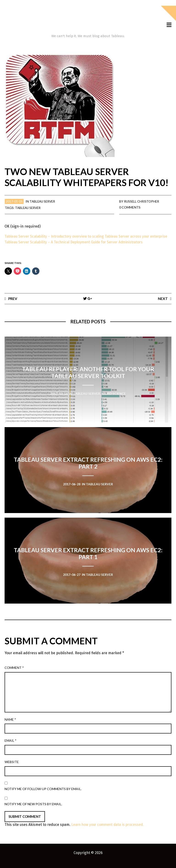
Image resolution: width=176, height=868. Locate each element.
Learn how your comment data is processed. (109, 830)
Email (11, 746)
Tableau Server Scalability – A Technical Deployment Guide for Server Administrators (76, 248)
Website (12, 768)
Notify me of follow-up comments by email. (43, 795)
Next (163, 304)
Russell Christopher (142, 201)
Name (10, 725)
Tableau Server (43, 201)
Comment (14, 673)
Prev (13, 304)
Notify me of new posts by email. (33, 810)
